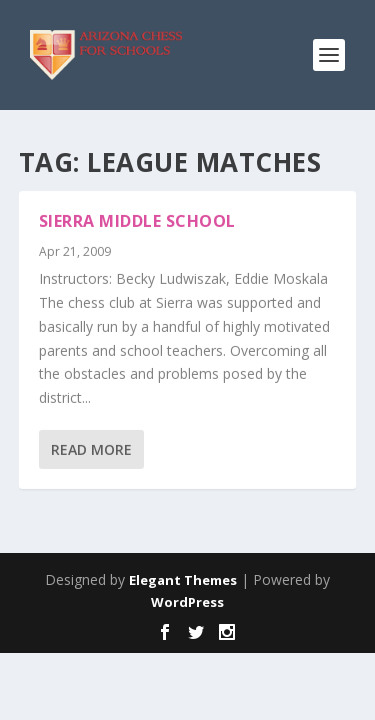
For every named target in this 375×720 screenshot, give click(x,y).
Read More (91, 449)
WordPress (187, 602)
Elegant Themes (183, 580)
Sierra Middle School (137, 221)
